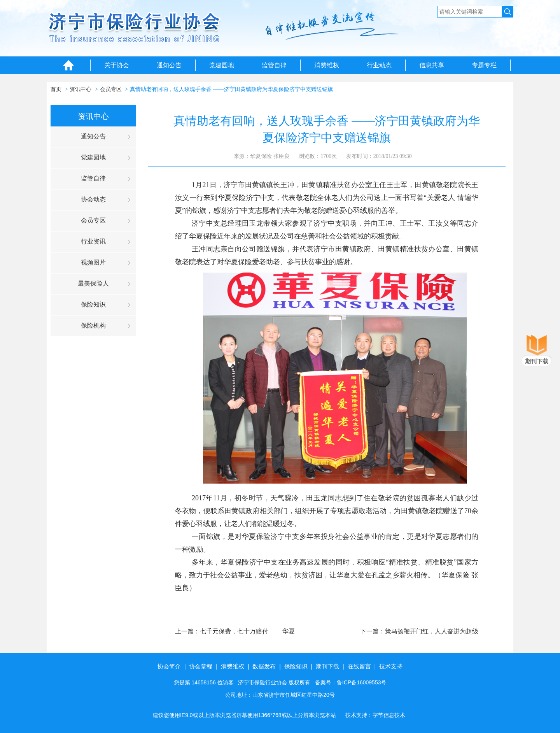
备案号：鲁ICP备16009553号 (351, 682)
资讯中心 (80, 89)
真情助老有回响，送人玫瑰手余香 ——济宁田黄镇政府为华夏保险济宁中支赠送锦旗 (231, 89)
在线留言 (359, 666)
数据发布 (264, 666)
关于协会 (117, 65)
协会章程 (201, 666)
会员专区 (111, 89)
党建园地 (222, 65)
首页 (56, 89)
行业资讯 (93, 241)
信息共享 (432, 65)
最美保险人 (93, 283)
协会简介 (169, 666)
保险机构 (93, 325)
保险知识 (93, 304)
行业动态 (379, 65)
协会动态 (93, 199)
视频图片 (93, 262)
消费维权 (327, 65)
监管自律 (274, 65)
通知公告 (169, 65)
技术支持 (391, 666)
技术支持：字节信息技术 (375, 715)
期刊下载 (327, 666)
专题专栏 (484, 65)
